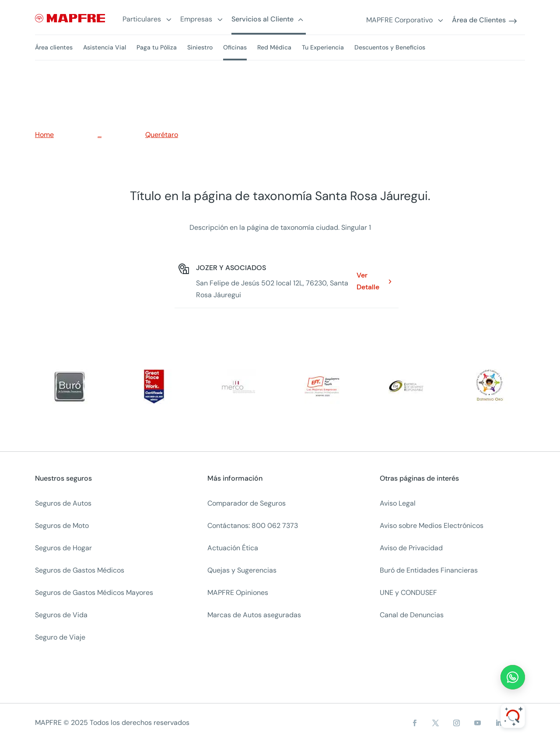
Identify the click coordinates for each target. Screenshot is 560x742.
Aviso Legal (398, 503)
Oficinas (235, 47)
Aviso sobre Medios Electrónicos (432, 526)
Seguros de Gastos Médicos (80, 570)
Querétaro (162, 135)
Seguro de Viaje (60, 637)
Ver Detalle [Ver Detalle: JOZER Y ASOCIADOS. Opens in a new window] (368, 281)
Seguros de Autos (63, 503)
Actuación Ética (233, 548)
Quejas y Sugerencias (242, 570)
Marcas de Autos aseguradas (254, 615)
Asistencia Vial (105, 47)
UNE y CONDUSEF (408, 593)
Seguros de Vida (61, 615)
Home (44, 135)
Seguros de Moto (62, 526)
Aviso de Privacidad (411, 548)
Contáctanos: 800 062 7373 (253, 526)
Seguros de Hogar (63, 548)
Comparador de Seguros (247, 503)
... (100, 135)
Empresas (196, 19)
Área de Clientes (479, 20)
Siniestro (200, 47)
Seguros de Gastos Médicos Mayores (94, 593)
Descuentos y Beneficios (390, 47)
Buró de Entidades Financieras (429, 570)
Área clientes (54, 47)
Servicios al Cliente (262, 19)
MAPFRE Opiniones (238, 593)
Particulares (142, 19)
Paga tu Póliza (157, 47)
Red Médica (274, 47)
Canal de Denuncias (412, 615)
